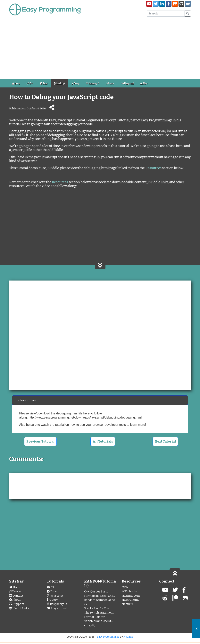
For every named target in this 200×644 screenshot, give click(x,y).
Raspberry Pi (92, 83)
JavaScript (60, 83)
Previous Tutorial (40, 441)
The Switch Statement (99, 613)
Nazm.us (128, 604)
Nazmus (128, 637)
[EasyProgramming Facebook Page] (169, 4)
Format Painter (94, 617)
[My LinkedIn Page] (162, 4)
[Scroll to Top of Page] (175, 573)
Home (16, 83)
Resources (153, 168)
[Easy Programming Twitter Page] (156, 4)
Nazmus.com (131, 596)
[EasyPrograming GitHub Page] (181, 4)
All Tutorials (103, 441)
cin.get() (90, 625)
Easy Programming (108, 637)
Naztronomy (130, 600)
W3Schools (129, 591)
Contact (16, 596)
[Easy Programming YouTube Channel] (149, 4)
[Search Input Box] (166, 14)
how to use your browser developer (94, 425)
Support (17, 604)
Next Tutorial (165, 441)
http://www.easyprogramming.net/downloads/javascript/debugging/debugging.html (85, 417)
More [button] (144, 83)
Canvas (110, 83)
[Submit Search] (188, 14)
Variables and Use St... (99, 621)
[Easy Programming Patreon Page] (175, 4)
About (15, 600)
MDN (125, 587)
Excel (44, 83)
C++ (30, 83)
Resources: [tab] (27, 400)
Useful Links (19, 608)
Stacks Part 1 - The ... (98, 608)
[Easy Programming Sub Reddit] (188, 4)
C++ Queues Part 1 (96, 592)
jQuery (75, 83)
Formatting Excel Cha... (100, 596)
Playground (127, 83)
